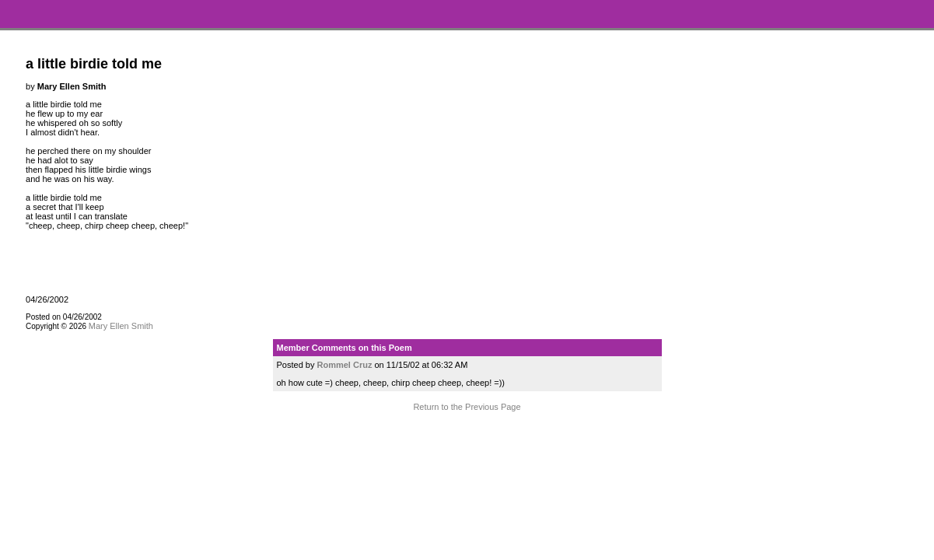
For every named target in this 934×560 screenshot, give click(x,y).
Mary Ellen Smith (121, 326)
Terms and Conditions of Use (467, 436)
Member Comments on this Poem (345, 348)
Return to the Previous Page (467, 407)
